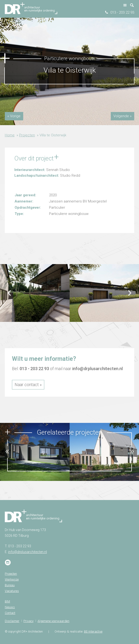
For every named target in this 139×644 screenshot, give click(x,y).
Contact (10, 613)
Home (10, 135)
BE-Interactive (93, 631)
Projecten (27, 135)
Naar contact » (28, 385)
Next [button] (129, 295)
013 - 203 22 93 (122, 12)
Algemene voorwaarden (53, 621)
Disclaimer (12, 621)
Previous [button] (10, 295)
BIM (7, 601)
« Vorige (14, 116)
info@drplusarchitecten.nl (97, 369)
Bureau (10, 585)
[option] (35, 293)
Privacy (28, 621)
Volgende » (122, 116)
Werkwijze (12, 579)
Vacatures (12, 591)
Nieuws (10, 607)
